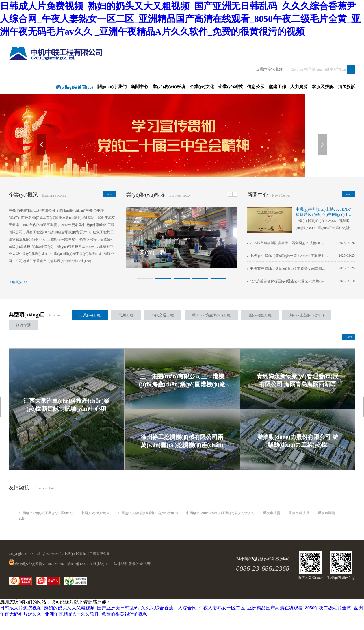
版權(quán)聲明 (140, 564)
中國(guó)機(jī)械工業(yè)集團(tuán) (46, 513)
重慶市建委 (272, 513)
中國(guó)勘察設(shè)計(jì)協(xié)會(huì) (148, 513)
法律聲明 (121, 564)
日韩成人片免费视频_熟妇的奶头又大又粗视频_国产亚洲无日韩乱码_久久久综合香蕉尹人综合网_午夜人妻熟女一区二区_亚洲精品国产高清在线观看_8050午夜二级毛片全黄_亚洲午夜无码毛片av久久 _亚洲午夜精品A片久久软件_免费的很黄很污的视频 (180, 19)
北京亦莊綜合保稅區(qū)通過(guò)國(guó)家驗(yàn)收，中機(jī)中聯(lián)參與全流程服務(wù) (288, 281)
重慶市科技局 (299, 513)
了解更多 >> (18, 282)
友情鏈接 (19, 488)
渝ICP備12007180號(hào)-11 (88, 564)
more (110, 194)
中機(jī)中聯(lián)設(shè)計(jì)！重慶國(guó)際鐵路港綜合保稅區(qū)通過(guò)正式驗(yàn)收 (288, 268)
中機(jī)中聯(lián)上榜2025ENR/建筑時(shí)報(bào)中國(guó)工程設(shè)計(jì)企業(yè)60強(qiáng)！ (324, 212)
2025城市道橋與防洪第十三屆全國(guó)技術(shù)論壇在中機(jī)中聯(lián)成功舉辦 (288, 243)
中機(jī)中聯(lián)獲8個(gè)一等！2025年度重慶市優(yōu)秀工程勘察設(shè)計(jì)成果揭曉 (288, 256)
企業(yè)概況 (23, 195)
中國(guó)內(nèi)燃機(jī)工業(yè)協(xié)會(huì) (220, 513)
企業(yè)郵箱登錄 (269, 69)
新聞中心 (258, 195)
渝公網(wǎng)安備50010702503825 (38, 564)
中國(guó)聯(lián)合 (95, 513)
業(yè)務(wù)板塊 (146, 195)
